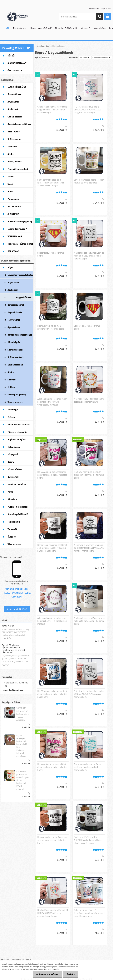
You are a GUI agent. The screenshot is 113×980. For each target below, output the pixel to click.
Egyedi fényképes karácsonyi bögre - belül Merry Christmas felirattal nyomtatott (22, 746)
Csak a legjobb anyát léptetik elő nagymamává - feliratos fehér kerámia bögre (52, 110)
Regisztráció (106, 8)
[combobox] (85, 57)
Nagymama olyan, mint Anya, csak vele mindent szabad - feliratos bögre (88, 767)
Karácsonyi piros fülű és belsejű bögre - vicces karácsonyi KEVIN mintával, (23, 780)
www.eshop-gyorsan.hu (21, 960)
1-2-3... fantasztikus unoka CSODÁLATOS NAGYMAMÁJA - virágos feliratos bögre (88, 110)
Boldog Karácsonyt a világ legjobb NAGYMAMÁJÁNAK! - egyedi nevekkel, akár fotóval (53, 913)
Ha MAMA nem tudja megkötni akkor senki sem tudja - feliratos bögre (52, 767)
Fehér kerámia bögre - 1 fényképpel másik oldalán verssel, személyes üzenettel (89, 913)
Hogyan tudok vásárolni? (41, 28)
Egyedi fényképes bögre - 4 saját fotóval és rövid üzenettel (89, 181)
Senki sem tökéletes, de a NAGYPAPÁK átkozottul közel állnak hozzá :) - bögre (51, 183)
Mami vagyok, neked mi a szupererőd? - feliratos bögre (51, 327)
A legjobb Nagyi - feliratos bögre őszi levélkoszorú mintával (89, 400)
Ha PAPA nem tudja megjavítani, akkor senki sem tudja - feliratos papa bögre (52, 694)
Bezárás (71, 974)
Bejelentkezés (94, 8)
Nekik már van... (20, 28)
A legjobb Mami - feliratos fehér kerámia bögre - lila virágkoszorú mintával (52, 621)
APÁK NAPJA (8, 626)
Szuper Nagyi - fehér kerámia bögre (51, 254)
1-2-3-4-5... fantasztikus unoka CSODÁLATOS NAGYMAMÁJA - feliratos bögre (89, 694)
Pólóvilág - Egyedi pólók (11, 557)
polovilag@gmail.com (14, 690)
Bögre (48, 46)
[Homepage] (8, 28)
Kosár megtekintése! (17, 609)
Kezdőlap (40, 46)
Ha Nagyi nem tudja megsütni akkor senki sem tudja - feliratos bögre (89, 475)
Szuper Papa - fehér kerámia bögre (87, 327)
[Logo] (20, 17)
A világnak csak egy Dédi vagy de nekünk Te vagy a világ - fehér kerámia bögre (89, 256)
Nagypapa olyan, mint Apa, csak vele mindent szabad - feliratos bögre (52, 840)
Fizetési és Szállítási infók (66, 28)
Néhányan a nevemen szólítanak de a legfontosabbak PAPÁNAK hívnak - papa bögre (52, 548)
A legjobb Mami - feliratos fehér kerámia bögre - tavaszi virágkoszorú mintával (52, 402)
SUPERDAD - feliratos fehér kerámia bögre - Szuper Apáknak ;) (23, 714)
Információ (85, 28)
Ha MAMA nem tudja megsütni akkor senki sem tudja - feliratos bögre (52, 475)
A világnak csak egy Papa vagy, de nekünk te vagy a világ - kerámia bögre (90, 621)
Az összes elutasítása (47, 974)
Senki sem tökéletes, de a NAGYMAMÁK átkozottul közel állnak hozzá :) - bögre (88, 840)
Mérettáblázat (100, 28)
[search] (100, 17)
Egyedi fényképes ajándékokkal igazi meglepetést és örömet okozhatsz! (13, 649)
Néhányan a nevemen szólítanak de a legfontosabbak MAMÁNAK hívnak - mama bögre (89, 548)
